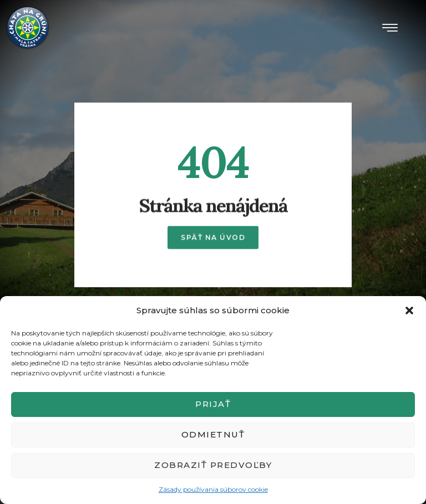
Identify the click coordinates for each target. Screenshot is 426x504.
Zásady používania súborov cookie (213, 489)
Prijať (213, 404)
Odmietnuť (213, 434)
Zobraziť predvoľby (213, 465)
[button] (409, 310)
